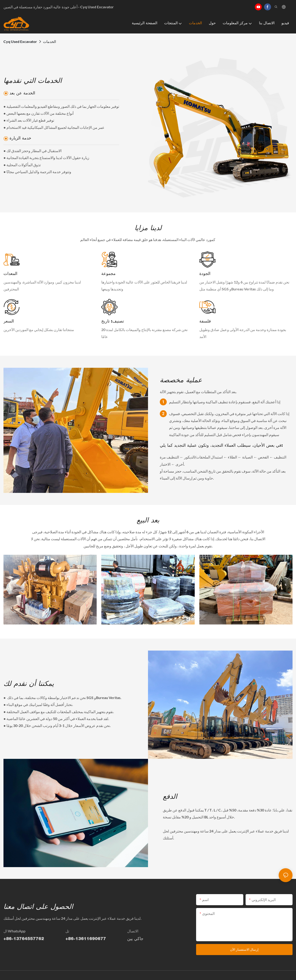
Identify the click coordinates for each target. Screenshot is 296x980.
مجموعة (108, 274)
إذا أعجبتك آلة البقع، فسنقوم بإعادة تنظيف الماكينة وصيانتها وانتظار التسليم (225, 402)
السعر (9, 322)
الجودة (205, 274)
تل (67, 931)
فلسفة (205, 322)
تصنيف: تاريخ (113, 322)
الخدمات (49, 41)
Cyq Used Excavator (20, 41)
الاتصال (133, 931)
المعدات (10, 274)
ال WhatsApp (14, 931)
